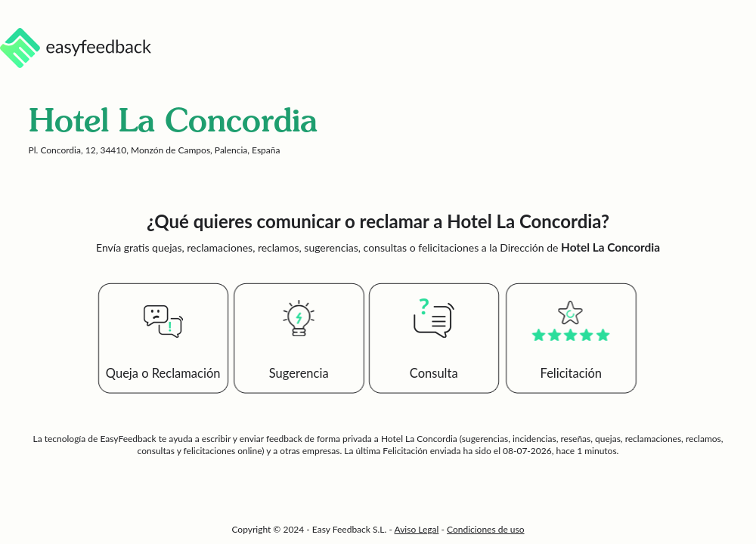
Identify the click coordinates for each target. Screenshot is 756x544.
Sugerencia (299, 373)
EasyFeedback (129, 439)
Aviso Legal (417, 529)
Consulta (434, 373)
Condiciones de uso (486, 529)
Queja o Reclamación (163, 373)
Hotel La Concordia (419, 439)
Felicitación (572, 373)
